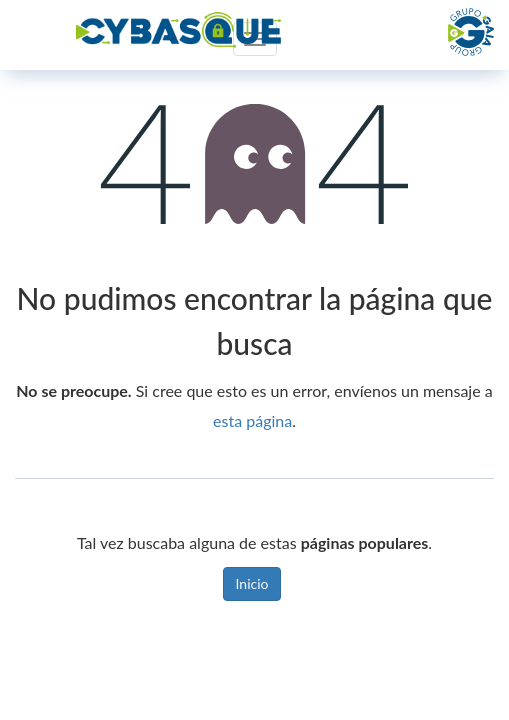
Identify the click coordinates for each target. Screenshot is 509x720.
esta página (252, 420)
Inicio (252, 583)
